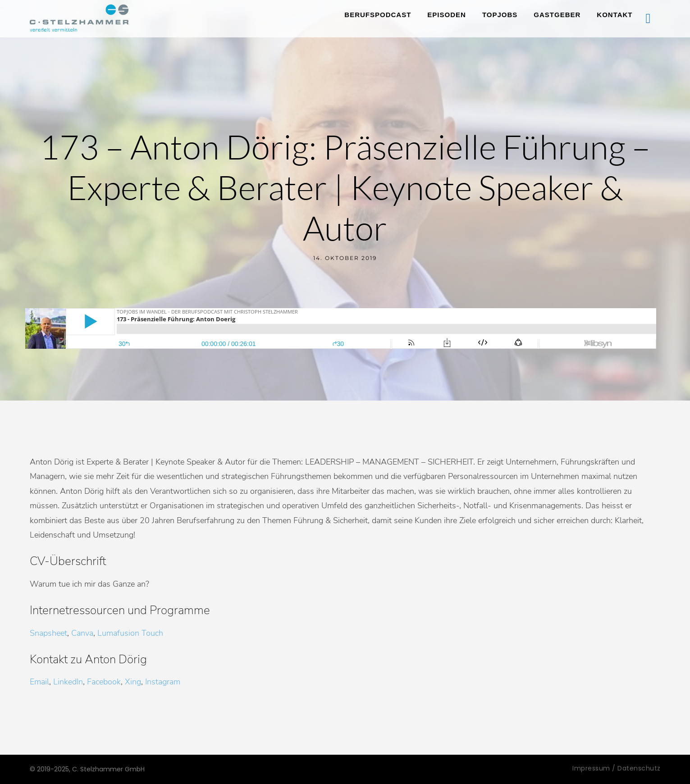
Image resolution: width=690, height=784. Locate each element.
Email (39, 682)
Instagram (163, 682)
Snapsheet (48, 633)
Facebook (104, 682)
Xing (133, 682)
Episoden (447, 15)
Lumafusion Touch (130, 633)
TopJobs (500, 15)
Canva (82, 633)
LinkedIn (68, 682)
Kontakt (615, 15)
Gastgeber (557, 15)
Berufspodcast (378, 15)
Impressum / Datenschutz (617, 768)
